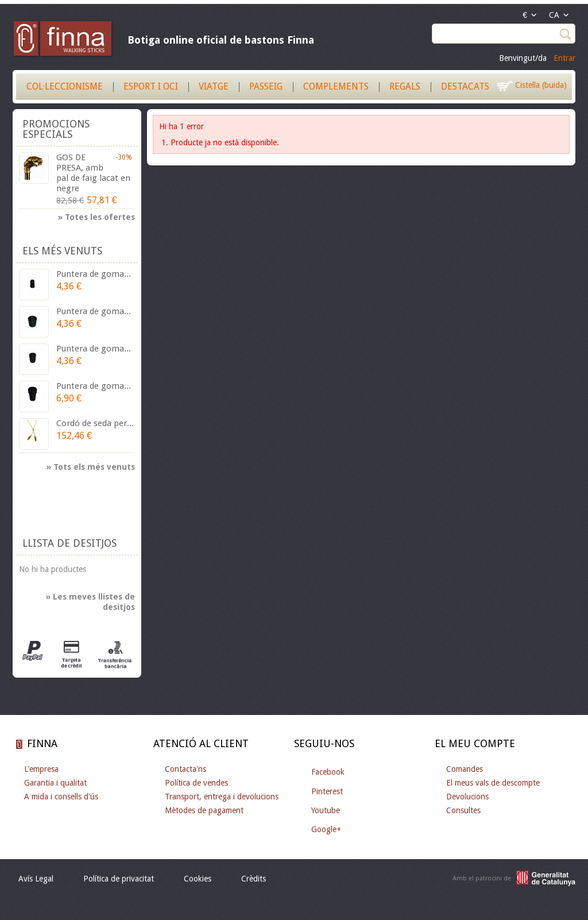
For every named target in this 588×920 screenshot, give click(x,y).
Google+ (326, 829)
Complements (336, 86)
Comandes (465, 769)
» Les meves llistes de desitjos (90, 602)
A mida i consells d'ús (61, 797)
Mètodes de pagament (204, 810)
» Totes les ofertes (96, 217)
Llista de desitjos (69, 543)
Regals (405, 86)
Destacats (465, 86)
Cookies (198, 879)
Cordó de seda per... (95, 423)
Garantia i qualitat (55, 783)
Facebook (328, 772)
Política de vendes (196, 783)
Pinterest (327, 791)
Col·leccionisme (65, 86)
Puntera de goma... (94, 274)
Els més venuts (62, 251)
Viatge (214, 86)
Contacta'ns (185, 769)
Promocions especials (56, 129)
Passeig (266, 86)
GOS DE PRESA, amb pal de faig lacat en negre (93, 173)
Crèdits (254, 879)
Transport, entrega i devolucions (222, 797)
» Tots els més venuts (91, 467)
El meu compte (475, 743)
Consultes (463, 810)
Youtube (326, 810)
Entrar (564, 58)
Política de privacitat (119, 879)
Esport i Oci (151, 86)
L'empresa (41, 769)
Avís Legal (36, 879)
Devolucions (467, 797)
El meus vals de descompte (493, 783)
